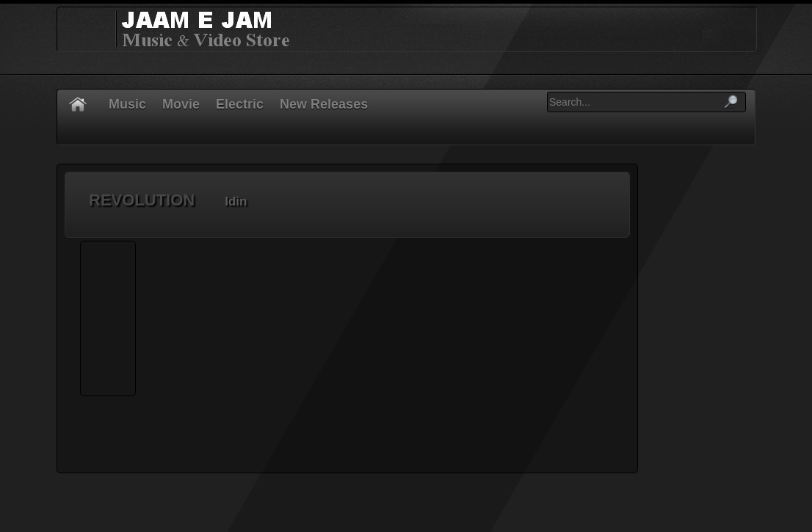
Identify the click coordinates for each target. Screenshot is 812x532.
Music (127, 104)
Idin (236, 201)
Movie (181, 104)
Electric (240, 104)
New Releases (324, 104)
